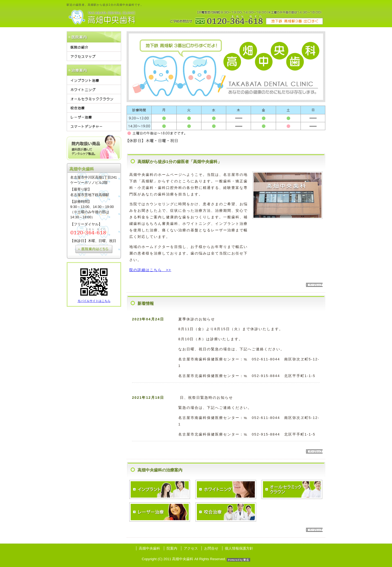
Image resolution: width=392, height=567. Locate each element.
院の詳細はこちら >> (150, 270)
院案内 (172, 548)
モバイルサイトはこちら (94, 301)
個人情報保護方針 (239, 548)
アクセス (191, 548)
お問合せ (211, 548)
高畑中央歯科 (149, 548)
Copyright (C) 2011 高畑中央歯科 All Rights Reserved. (196, 559)
